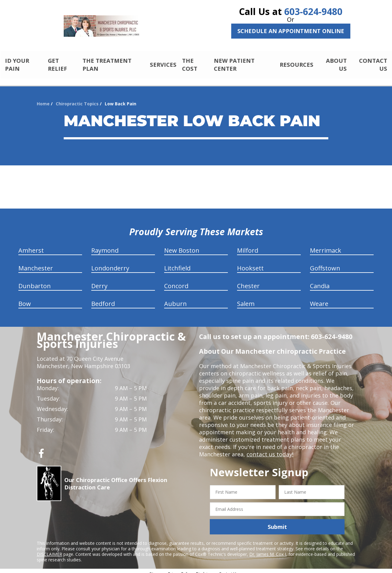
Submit (277, 522)
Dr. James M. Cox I (268, 549)
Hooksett (250, 263)
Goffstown (325, 263)
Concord (176, 281)
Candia (320, 281)
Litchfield (177, 263)
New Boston (182, 245)
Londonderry (110, 263)
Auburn (175, 298)
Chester (248, 281)
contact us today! (269, 449)
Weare (319, 298)
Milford (248, 245)
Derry (99, 281)
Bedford (103, 298)
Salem (246, 298)
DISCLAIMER (49, 549)
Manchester (36, 263)
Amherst (31, 245)
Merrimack (326, 245)
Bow (25, 298)
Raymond (105, 245)
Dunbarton (35, 281)
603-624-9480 (313, 11)
